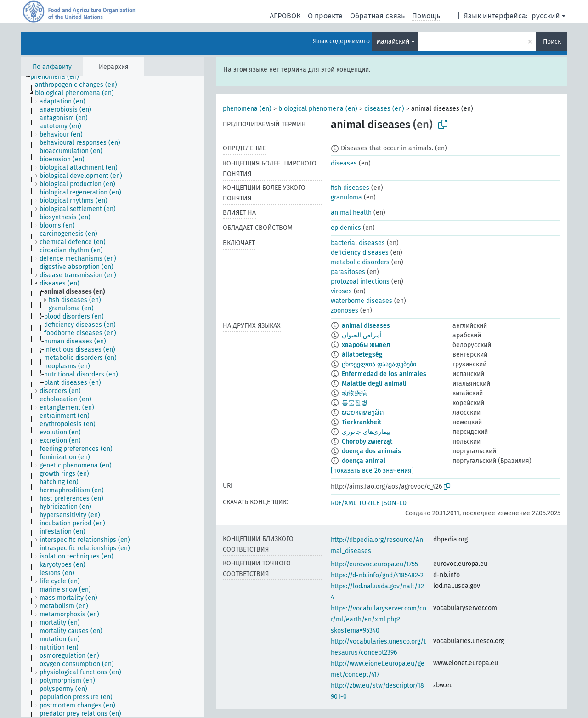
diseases (344, 163)
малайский (393, 42)
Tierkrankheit (362, 422)
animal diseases (366, 326)
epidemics (346, 228)
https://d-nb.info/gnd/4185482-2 (377, 575)
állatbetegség (362, 355)
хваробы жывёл (366, 345)
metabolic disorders (360, 262)
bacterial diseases (358, 243)
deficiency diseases (360, 253)
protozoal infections (360, 282)
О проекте (325, 16)
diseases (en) (384, 109)
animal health (351, 213)
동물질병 (355, 403)
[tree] (113, 397)
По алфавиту (52, 67)
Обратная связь (377, 16)
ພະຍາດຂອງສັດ (363, 413)
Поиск (552, 42)
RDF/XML (344, 503)
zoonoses (345, 311)
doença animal (364, 461)
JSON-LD (394, 503)
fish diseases (350, 188)
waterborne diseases (362, 301)
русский (546, 16)
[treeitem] (59, 77)
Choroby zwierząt (367, 442)
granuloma (346, 197)
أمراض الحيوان (362, 335)
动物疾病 (355, 393)
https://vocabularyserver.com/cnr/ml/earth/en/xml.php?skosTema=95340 (379, 619)
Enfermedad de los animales (384, 374)
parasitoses (348, 272)
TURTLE (369, 503)
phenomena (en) (247, 109)
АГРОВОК (285, 16)
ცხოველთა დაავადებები (379, 364)
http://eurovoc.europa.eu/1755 (374, 564)
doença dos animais (371, 451)
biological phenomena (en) (318, 109)
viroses (341, 291)
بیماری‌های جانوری (366, 432)
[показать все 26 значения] (372, 470)
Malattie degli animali (374, 384)
